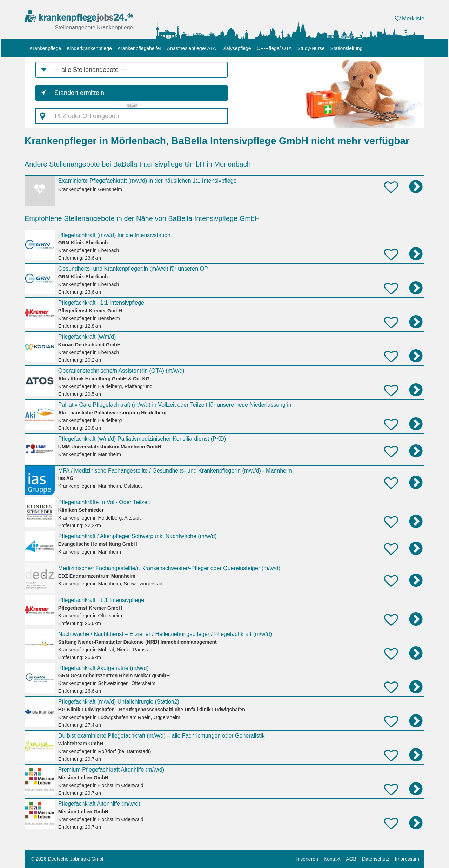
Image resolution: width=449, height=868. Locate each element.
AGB (351, 859)
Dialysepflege (236, 48)
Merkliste (410, 18)
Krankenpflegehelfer (139, 48)
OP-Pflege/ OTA (274, 48)
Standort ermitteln (79, 93)
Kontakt (332, 859)
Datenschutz (376, 859)
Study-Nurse (311, 48)
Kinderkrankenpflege (89, 48)
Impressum (407, 859)
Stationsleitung (347, 48)
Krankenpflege (45, 48)
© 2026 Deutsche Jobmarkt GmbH (68, 859)
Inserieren (307, 859)
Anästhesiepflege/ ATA (192, 48)
